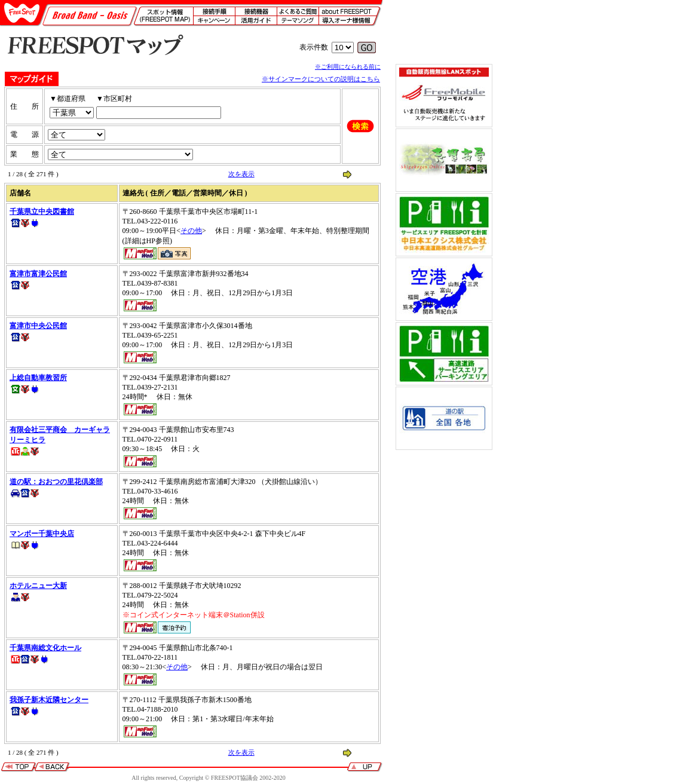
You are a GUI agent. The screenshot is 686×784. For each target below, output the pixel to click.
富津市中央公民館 (38, 326)
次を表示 (241, 174)
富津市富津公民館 (38, 274)
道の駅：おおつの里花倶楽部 (56, 482)
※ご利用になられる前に (348, 67)
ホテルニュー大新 (38, 586)
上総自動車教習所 (38, 378)
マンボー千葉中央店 (42, 534)
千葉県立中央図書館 (42, 212)
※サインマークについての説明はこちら (321, 79)
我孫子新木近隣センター (49, 700)
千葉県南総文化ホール (45, 648)
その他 (191, 231)
